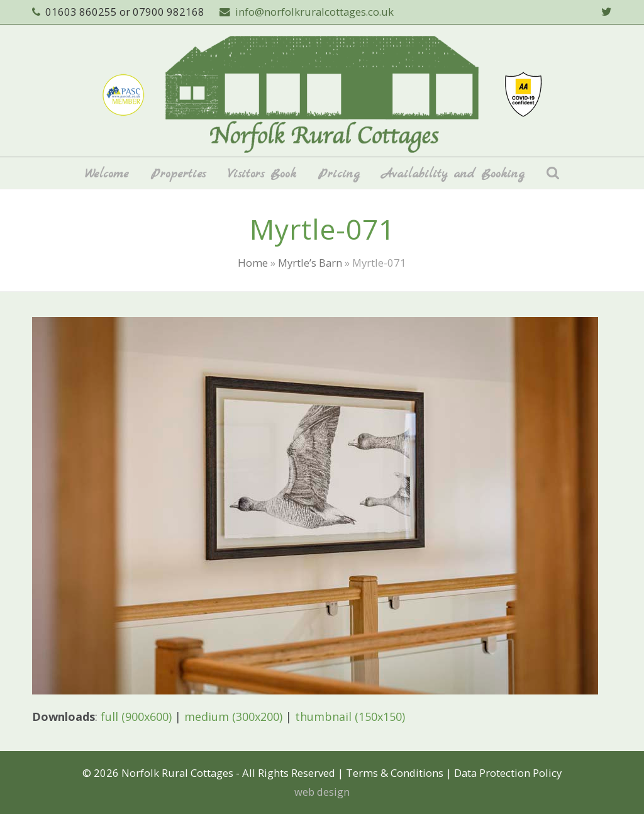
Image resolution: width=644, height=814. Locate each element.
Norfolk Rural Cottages (177, 773)
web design (322, 792)
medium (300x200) (233, 716)
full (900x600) (136, 716)
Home (253, 263)
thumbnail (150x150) (350, 716)
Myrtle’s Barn (310, 263)
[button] (553, 173)
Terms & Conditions (395, 773)
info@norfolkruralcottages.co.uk (314, 12)
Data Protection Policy (508, 773)
